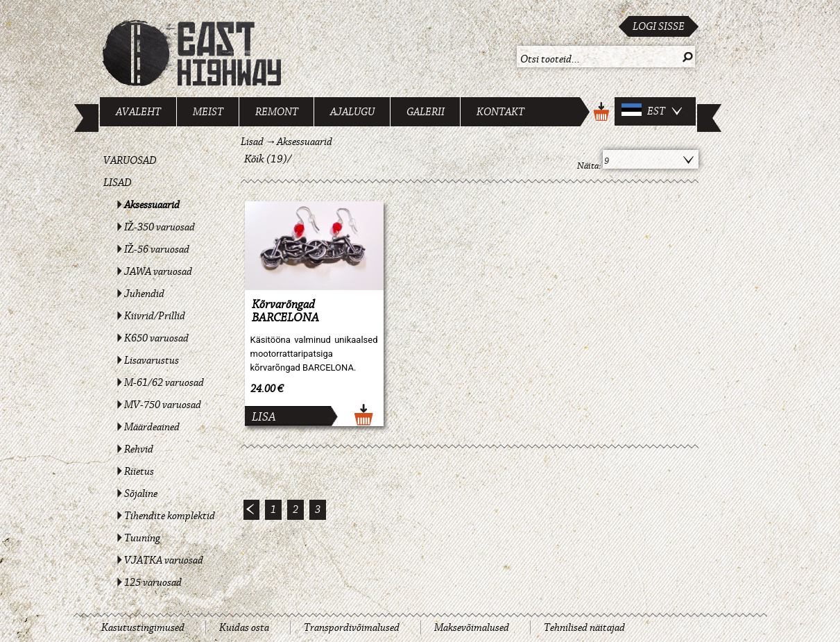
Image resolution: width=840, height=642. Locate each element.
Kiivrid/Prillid (155, 316)
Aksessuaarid (152, 205)
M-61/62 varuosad (164, 382)
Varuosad (130, 160)
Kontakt (500, 112)
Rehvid (139, 449)
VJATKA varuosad (164, 560)
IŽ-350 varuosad (160, 227)
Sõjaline (141, 493)
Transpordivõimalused (352, 627)
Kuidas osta (244, 627)
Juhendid (144, 294)
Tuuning (142, 538)
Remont (277, 112)
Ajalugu (352, 112)
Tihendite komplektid (170, 516)
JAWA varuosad (158, 271)
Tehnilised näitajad (584, 627)
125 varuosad (153, 582)
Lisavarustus (152, 360)
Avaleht (138, 112)
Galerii (426, 112)
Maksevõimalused (472, 627)
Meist (208, 112)
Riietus (139, 471)
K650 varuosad (156, 338)
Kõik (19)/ (268, 159)
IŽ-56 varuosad (157, 249)
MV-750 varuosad (163, 405)
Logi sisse (659, 26)
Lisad (118, 183)
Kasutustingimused (143, 627)
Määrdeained (152, 427)
